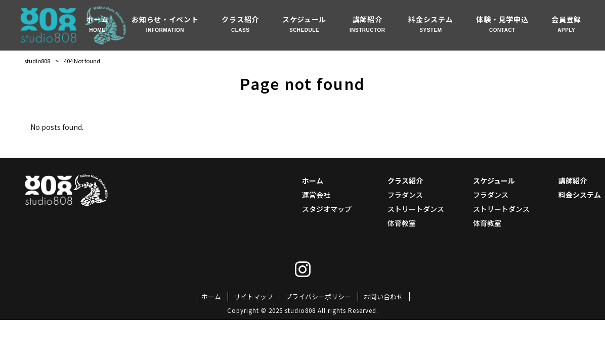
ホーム (313, 180)
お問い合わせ (383, 297)
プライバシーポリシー (318, 297)
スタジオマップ (327, 209)
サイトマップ (253, 297)
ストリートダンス (416, 209)
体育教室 (402, 223)
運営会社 (316, 195)
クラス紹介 (405, 180)
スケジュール (494, 180)
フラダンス (405, 195)
